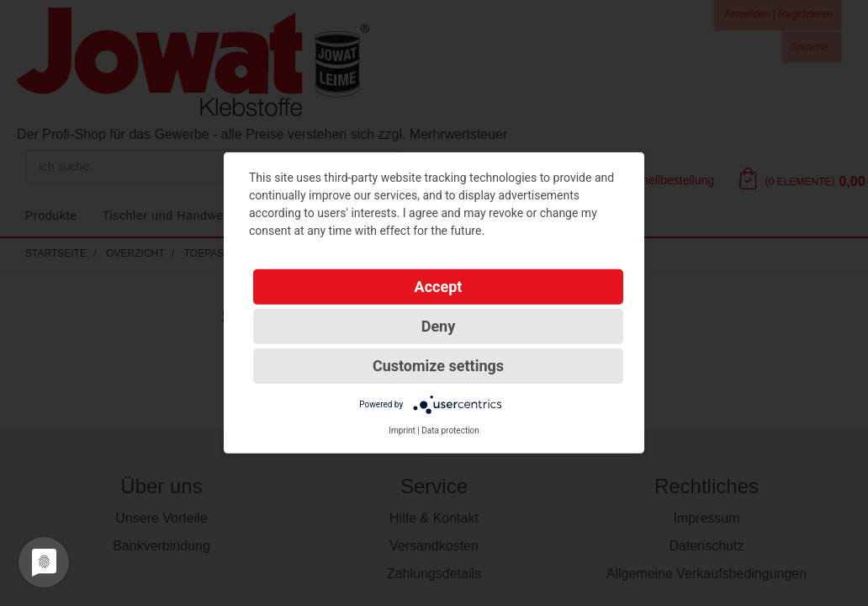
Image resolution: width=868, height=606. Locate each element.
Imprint (402, 431)
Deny (439, 326)
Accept (439, 287)
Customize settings (438, 366)
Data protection (450, 431)
